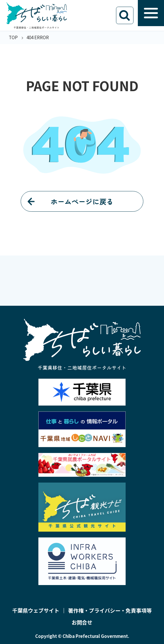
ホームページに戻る (82, 201)
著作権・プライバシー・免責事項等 (110, 610)
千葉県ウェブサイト (36, 610)
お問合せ (82, 622)
